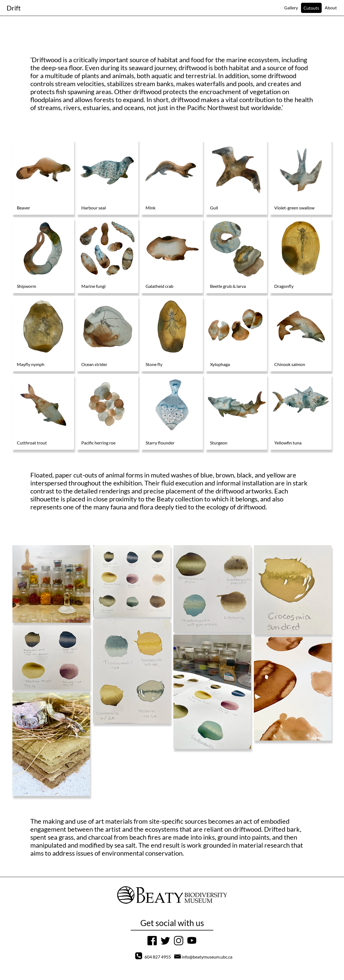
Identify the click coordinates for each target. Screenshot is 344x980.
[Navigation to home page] (14, 8)
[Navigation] (291, 8)
